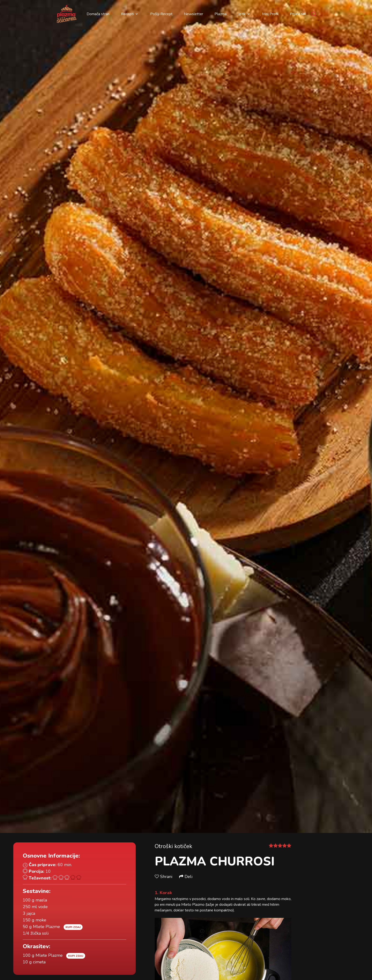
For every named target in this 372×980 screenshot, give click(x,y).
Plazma (221, 14)
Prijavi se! (298, 14)
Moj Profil (270, 14)
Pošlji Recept (161, 14)
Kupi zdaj (73, 927)
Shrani (164, 877)
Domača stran (98, 14)
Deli (186, 877)
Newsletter (193, 14)
